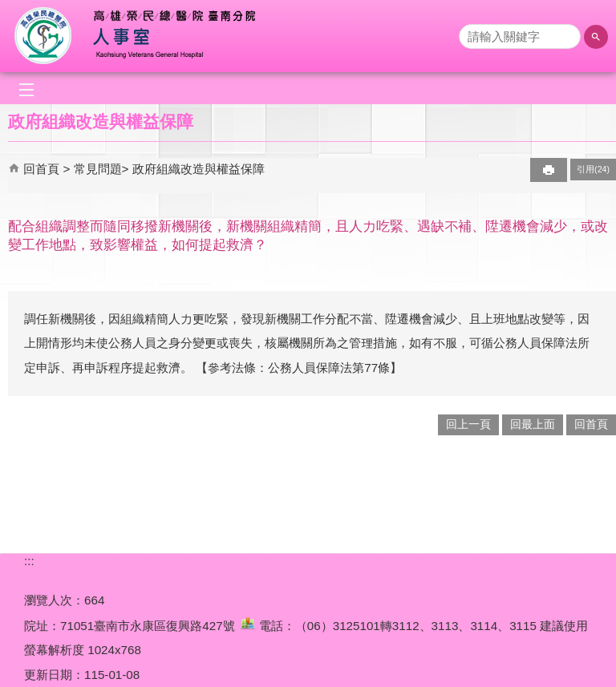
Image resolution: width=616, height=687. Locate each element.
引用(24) (593, 169)
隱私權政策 (54, 575)
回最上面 (533, 424)
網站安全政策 (131, 575)
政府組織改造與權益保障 (199, 169)
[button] (596, 37)
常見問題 (98, 169)
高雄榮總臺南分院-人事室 (147, 36)
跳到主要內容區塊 (8, 8)
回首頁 (41, 169)
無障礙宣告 (207, 575)
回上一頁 (468, 424)
